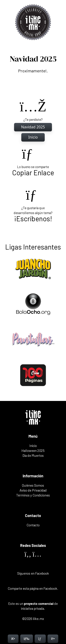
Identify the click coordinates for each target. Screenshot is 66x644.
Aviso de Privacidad (33, 490)
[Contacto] (40, 639)
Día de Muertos (33, 455)
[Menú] (27, 639)
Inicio (33, 446)
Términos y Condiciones (33, 495)
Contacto (33, 525)
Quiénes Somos (33, 485)
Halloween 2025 (33, 451)
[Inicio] (33, 127)
